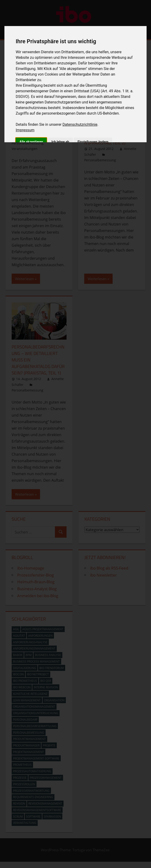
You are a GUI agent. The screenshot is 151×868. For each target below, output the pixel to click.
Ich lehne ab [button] (60, 142)
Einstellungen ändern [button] (93, 142)
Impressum (25, 130)
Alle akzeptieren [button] (31, 142)
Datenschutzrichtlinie (80, 124)
